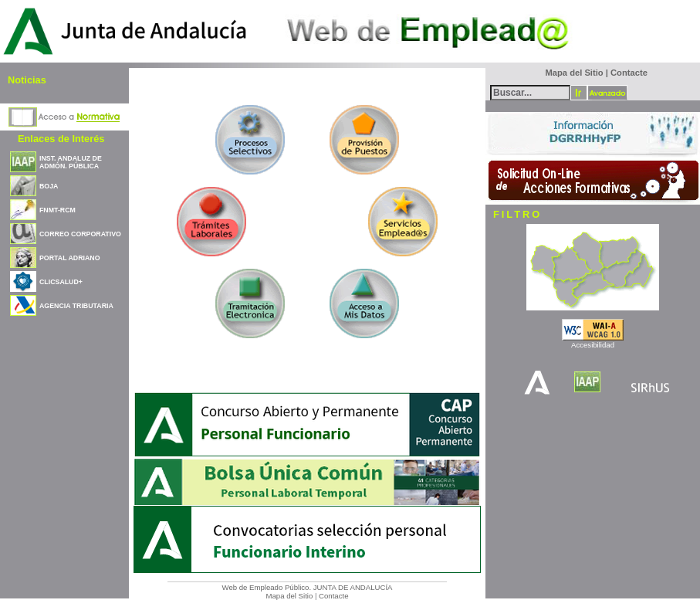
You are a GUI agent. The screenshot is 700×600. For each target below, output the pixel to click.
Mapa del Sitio (289, 596)
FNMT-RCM (57, 210)
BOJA (49, 186)
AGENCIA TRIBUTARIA (76, 306)
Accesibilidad (593, 345)
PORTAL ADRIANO (70, 258)
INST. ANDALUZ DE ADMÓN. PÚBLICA (71, 162)
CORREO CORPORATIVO (80, 234)
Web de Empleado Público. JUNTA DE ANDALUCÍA (308, 587)
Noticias (27, 80)
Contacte (333, 596)
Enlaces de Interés (61, 139)
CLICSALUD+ (61, 282)
